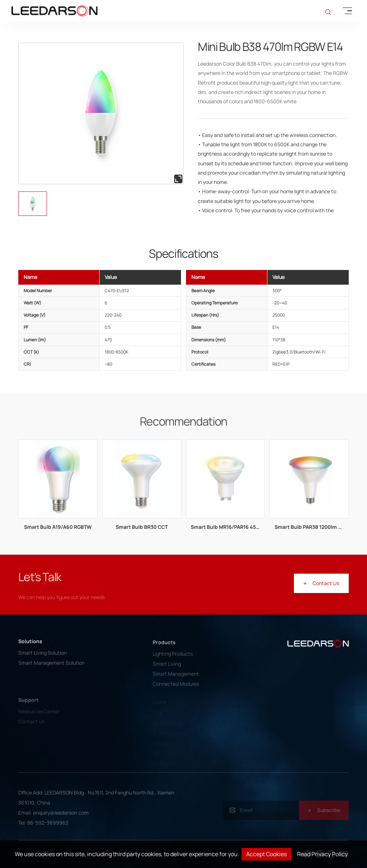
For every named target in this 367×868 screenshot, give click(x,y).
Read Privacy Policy (322, 854)
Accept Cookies (266, 854)
